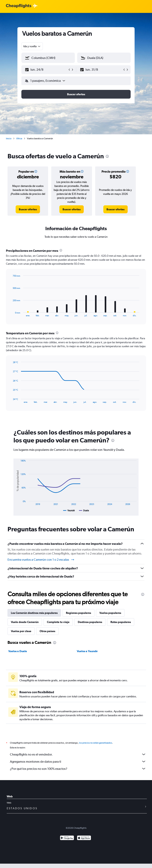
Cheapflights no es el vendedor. (78, 754)
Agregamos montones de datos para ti (78, 761)
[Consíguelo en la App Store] (84, 838)
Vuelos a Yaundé (87, 651)
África (19, 138)
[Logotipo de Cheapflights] (19, 6)
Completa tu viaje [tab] (58, 622)
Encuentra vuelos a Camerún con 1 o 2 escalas (41, 560)
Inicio (9, 138)
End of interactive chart (11, 314)
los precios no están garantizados (95, 743)
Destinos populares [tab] (90, 622)
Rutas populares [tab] (121, 622)
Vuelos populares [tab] (110, 613)
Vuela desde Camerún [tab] (25, 622)
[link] (28, 209)
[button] (46, 70)
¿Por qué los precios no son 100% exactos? (78, 769)
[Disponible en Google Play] (67, 838)
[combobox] (32, 46)
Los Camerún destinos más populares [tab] (34, 613)
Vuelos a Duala (18, 651)
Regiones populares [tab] (78, 613)
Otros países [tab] (47, 631)
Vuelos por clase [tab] (21, 631)
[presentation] (107, 156)
